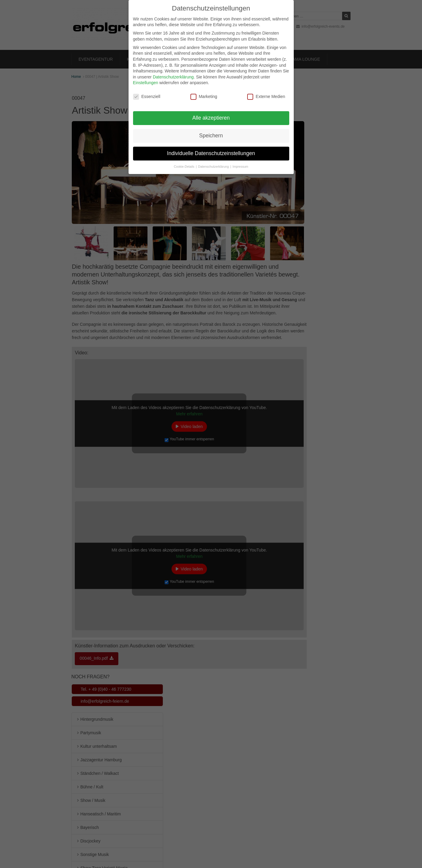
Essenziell (147, 91)
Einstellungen (146, 77)
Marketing (204, 91)
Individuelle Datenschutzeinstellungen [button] (211, 147)
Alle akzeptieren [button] (211, 112)
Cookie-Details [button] (185, 160)
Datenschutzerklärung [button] (214, 160)
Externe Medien (266, 91)
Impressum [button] (240, 160)
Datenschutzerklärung (173, 71)
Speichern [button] (211, 130)
